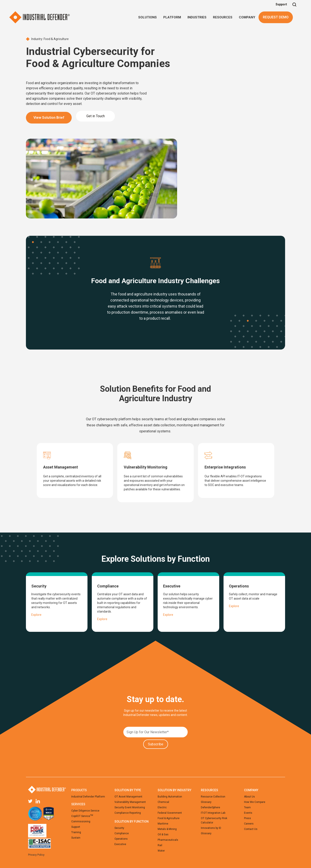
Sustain (76, 838)
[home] (40, 17)
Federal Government (170, 813)
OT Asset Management (128, 797)
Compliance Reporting (128, 813)
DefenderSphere (210, 807)
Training (76, 832)
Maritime (163, 824)
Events (248, 813)
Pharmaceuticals (168, 840)
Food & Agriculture (169, 818)
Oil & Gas (163, 834)
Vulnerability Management (130, 802)
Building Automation (170, 797)
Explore (36, 615)
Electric (162, 807)
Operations (121, 839)
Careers (249, 824)
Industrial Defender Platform (88, 797)
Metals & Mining (167, 829)
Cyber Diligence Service (85, 811)
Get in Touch (96, 116)
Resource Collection (213, 797)
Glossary (206, 802)
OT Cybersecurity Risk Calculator (214, 820)
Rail (160, 845)
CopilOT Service (82, 816)
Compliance (122, 833)
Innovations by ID (211, 828)
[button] (148, 17)
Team (247, 807)
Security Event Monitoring (130, 807)
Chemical (163, 802)
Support (281, 4)
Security (119, 828)
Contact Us (251, 829)
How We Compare (255, 802)
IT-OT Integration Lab (213, 813)
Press (248, 818)
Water (161, 851)
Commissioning (81, 821)
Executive (120, 844)
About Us (249, 797)
